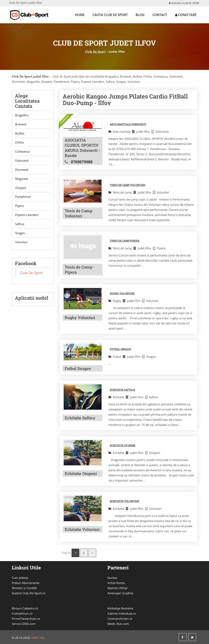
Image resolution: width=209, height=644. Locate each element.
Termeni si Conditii (24, 588)
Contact (160, 15)
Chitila (19, 143)
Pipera (19, 208)
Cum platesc (20, 578)
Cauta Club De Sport (110, 15)
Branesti (21, 125)
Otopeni (21, 190)
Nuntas (112, 578)
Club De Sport (95, 52)
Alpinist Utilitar (118, 588)
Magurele (21, 180)
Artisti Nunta (116, 583)
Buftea (19, 134)
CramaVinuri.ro (22, 613)
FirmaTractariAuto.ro (26, 619)
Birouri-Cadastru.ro (25, 608)
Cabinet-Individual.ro (122, 613)
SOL (42, 638)
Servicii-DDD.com (24, 624)
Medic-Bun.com (118, 624)
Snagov (20, 236)
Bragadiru (22, 115)
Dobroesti (22, 162)
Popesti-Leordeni (27, 217)
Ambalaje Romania (120, 608)
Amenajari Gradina (120, 593)
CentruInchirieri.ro (120, 619)
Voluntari (21, 245)
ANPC (35, 638)
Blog (140, 15)
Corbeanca (22, 152)
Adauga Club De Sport (184, 3)
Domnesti (22, 171)
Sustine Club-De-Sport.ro (29, 593)
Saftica (19, 227)
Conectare (186, 15)
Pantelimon (23, 199)
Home (80, 15)
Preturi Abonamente (26, 583)
